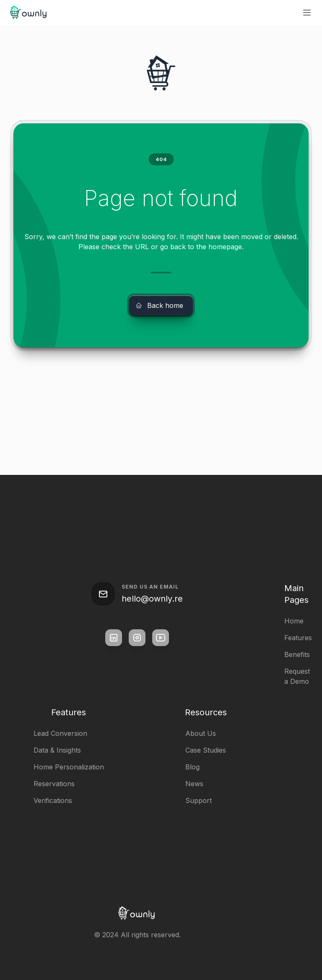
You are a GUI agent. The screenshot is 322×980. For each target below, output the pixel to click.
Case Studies (206, 750)
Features (298, 638)
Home (294, 621)
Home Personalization (69, 767)
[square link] (114, 638)
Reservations (54, 784)
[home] (29, 13)
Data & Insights (57, 750)
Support (199, 800)
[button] (307, 13)
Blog (192, 767)
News (194, 784)
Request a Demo (297, 676)
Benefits (297, 654)
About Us (201, 733)
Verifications (53, 800)
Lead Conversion (60, 733)
